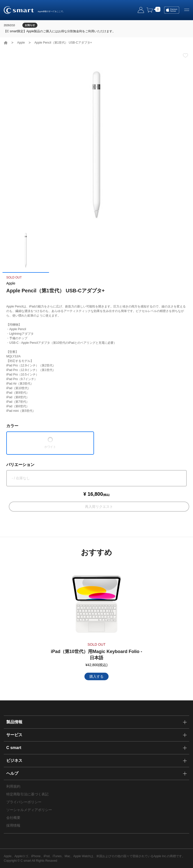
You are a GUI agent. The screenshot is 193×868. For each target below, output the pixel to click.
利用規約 (13, 786)
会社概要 (13, 818)
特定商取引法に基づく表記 (27, 794)
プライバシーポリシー (24, 802)
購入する (96, 676)
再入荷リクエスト (99, 507)
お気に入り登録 (185, 55)
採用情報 (13, 825)
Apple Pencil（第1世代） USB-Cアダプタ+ (63, 43)
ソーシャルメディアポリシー (29, 810)
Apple (21, 43)
